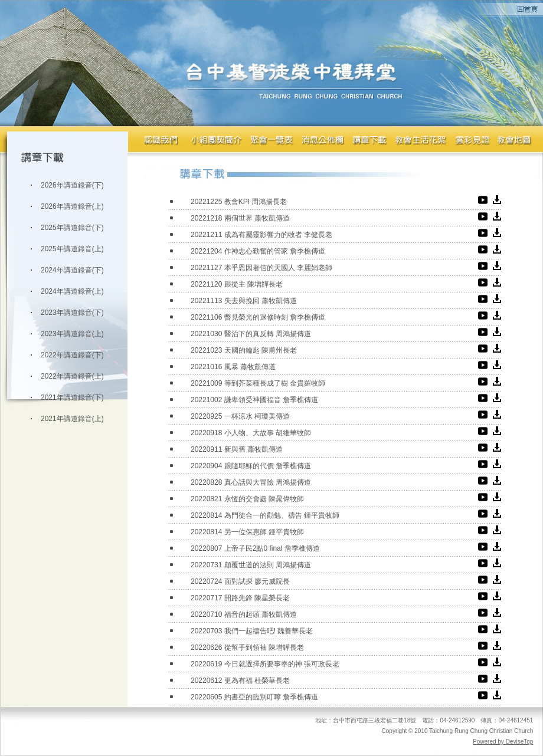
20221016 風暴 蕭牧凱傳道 (233, 367)
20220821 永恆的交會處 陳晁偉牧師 (247, 499)
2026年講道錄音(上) (72, 206)
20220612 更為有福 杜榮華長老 (240, 681)
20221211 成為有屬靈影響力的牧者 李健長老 (261, 235)
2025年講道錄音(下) (72, 228)
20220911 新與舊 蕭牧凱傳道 (237, 449)
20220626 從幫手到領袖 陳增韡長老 (247, 647)
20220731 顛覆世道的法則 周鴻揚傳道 (251, 565)
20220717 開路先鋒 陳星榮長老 (240, 598)
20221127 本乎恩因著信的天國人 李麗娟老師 (261, 268)
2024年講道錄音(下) (72, 270)
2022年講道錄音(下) (72, 355)
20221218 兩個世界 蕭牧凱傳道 (240, 218)
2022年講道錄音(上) (72, 376)
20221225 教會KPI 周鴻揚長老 (239, 202)
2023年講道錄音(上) (72, 334)
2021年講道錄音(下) (72, 397)
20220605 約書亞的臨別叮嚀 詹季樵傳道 (254, 697)
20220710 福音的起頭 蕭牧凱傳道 (244, 614)
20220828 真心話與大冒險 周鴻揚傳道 (251, 482)
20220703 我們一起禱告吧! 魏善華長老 (252, 631)
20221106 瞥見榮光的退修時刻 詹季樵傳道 (258, 317)
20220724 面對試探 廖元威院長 (240, 581)
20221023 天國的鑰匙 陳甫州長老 (244, 350)
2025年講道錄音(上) (72, 249)
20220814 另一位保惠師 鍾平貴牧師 (247, 532)
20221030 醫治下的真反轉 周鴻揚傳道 (251, 334)
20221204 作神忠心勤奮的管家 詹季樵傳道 (258, 251)
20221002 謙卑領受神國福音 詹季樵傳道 (254, 400)
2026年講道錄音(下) (72, 185)
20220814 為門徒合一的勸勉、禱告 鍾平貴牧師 (265, 515)
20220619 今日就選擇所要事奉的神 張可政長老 (265, 664)
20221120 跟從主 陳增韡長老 (237, 284)
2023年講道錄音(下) (72, 313)
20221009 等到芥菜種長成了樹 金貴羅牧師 (258, 383)
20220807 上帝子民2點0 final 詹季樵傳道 (255, 548)
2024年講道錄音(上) (72, 291)
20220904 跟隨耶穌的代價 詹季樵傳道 (251, 466)
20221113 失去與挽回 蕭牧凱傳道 (244, 301)
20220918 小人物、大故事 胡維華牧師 (251, 433)
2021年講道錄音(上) (72, 419)
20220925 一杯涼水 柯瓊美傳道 (240, 416)
